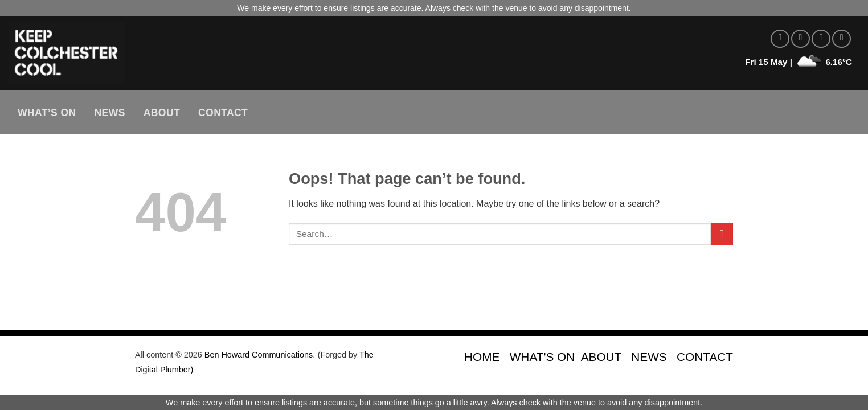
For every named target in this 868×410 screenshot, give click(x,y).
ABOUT (601, 357)
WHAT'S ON (542, 357)
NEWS (649, 357)
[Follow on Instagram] (801, 39)
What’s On (47, 113)
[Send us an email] (842, 39)
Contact (223, 113)
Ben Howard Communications (259, 355)
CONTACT (705, 357)
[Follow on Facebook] (780, 39)
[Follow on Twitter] (821, 39)
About (162, 113)
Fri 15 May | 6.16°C (799, 62)
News (110, 113)
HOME (482, 357)
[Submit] (722, 234)
